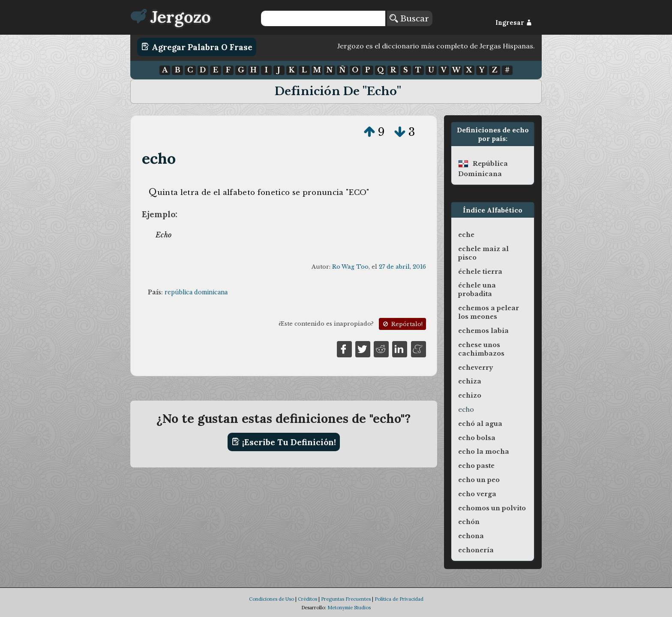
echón (469, 522)
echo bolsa (477, 438)
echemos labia (483, 331)
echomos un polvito (492, 508)
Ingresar (514, 23)
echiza (470, 381)
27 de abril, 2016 (402, 267)
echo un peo (479, 480)
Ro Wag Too (350, 267)
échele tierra (480, 272)
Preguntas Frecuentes (346, 599)
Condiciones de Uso (271, 599)
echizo (470, 395)
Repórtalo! (402, 324)
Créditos (307, 599)
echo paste (476, 466)
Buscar (409, 18)
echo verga (477, 494)
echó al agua (480, 424)
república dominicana (196, 292)
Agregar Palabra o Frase (197, 47)
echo (159, 158)
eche (466, 235)
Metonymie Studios (349, 608)
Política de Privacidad (399, 599)
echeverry (475, 368)
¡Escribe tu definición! (284, 442)
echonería (476, 550)
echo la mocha (484, 452)
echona (471, 536)
